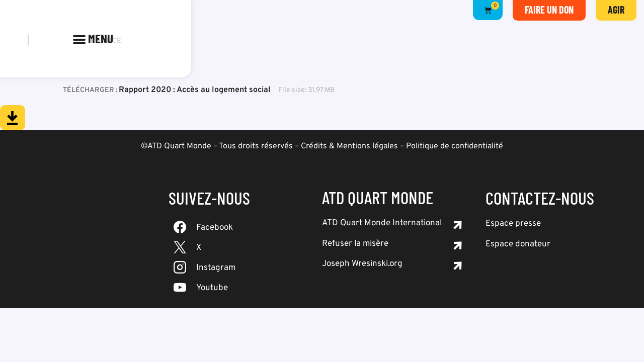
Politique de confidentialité (455, 146)
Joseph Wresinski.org (362, 264)
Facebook (215, 228)
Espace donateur (518, 244)
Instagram (216, 268)
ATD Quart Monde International (382, 223)
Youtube (212, 288)
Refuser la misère (355, 244)
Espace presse (513, 224)
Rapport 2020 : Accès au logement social (195, 90)
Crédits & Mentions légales (349, 146)
